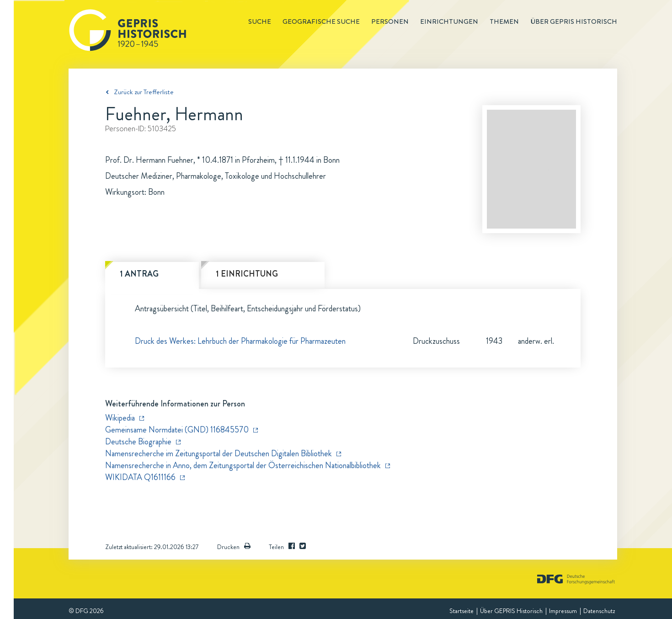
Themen (504, 21)
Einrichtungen (449, 21)
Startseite (461, 611)
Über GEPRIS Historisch (511, 611)
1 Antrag (139, 274)
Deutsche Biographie (138, 442)
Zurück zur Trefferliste (144, 92)
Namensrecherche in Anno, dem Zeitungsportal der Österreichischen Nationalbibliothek (243, 465)
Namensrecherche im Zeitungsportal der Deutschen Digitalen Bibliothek (219, 454)
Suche (260, 21)
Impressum (563, 611)
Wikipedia (120, 418)
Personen (390, 21)
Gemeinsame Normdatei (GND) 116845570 (177, 430)
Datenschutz (599, 611)
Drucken (234, 547)
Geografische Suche (321, 21)
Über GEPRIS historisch (574, 21)
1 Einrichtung (247, 274)
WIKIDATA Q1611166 (140, 477)
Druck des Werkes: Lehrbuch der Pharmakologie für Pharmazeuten (240, 341)
